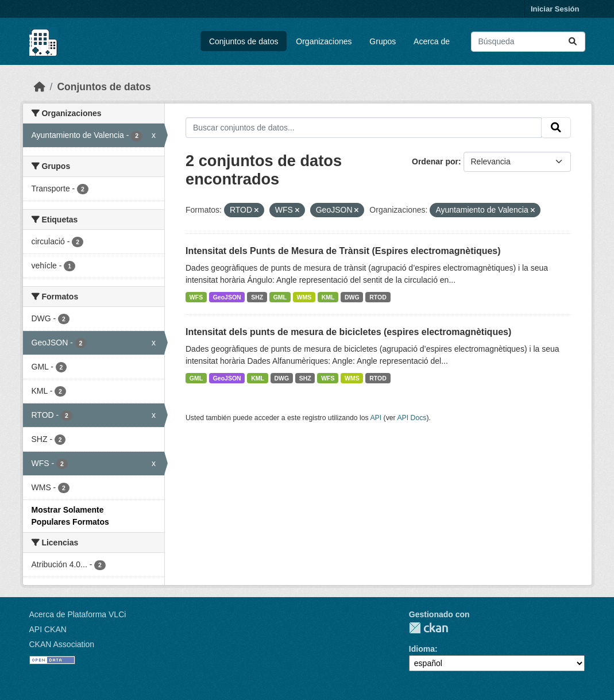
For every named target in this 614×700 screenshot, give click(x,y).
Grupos (383, 41)
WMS (304, 297)
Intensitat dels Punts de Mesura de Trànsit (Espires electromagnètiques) (343, 251)
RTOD (378, 297)
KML (328, 297)
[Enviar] (573, 42)
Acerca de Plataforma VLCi (78, 614)
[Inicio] (40, 87)
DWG (352, 297)
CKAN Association (62, 644)
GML (280, 297)
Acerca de (432, 41)
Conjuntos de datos (244, 41)
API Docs (412, 418)
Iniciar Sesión (555, 9)
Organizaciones (324, 41)
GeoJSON (227, 297)
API (376, 418)
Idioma (422, 649)
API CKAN (48, 629)
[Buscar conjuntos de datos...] (528, 42)
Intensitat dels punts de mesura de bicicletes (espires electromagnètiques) (348, 332)
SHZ (257, 297)
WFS (196, 297)
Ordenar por (435, 161)
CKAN (428, 628)
